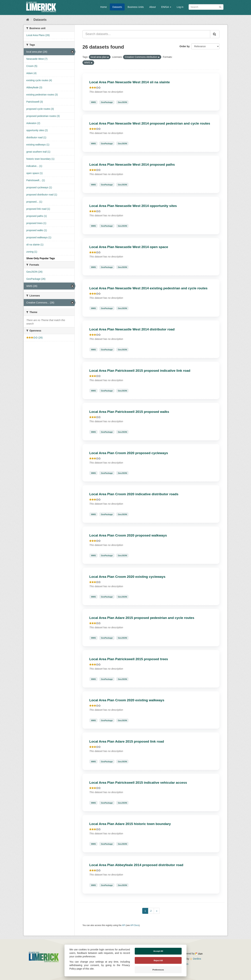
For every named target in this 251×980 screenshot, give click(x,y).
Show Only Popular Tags (41, 258)
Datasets (117, 7)
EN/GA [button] (166, 7)
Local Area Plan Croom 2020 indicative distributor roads (134, 494)
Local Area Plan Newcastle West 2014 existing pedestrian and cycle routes (148, 288)
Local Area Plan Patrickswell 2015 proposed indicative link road (140, 371)
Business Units (136, 7)
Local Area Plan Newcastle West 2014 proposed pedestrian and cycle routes (150, 123)
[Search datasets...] (146, 34)
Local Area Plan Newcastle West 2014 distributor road (132, 329)
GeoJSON (122, 102)
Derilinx (195, 959)
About (153, 7)
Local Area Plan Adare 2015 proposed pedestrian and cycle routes (142, 618)
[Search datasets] (206, 7)
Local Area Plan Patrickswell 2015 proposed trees (129, 659)
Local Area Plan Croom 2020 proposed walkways (128, 535)
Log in (180, 7)
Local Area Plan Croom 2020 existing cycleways (127, 577)
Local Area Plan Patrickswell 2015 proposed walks (129, 412)
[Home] (28, 20)
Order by (185, 46)
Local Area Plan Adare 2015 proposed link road (127, 741)
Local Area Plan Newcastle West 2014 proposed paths (132, 165)
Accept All (158, 951)
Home (103, 7)
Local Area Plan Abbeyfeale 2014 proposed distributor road (136, 865)
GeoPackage (107, 102)
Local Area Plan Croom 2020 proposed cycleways (129, 453)
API (123, 925)
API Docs (135, 925)
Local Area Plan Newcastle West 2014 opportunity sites (133, 206)
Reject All (158, 960)
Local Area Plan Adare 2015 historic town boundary (130, 824)
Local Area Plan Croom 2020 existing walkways (127, 700)
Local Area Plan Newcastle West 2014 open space (129, 247)
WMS (93, 102)
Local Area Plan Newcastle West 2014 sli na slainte (130, 82)
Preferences (158, 970)
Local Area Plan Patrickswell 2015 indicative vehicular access (138, 783)
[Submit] (220, 7)
